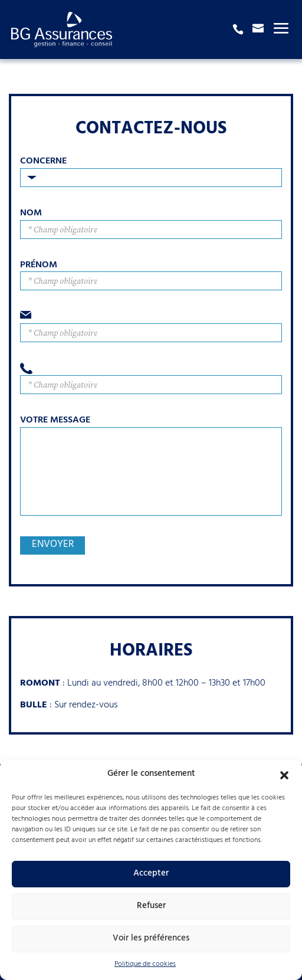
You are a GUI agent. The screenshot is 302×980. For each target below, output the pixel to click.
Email (151, 317)
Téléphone (151, 369)
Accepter (151, 874)
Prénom (39, 266)
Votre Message (55, 421)
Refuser (151, 907)
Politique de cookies (145, 965)
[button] (284, 775)
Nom (31, 214)
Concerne (43, 162)
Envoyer (53, 545)
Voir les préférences (151, 939)
